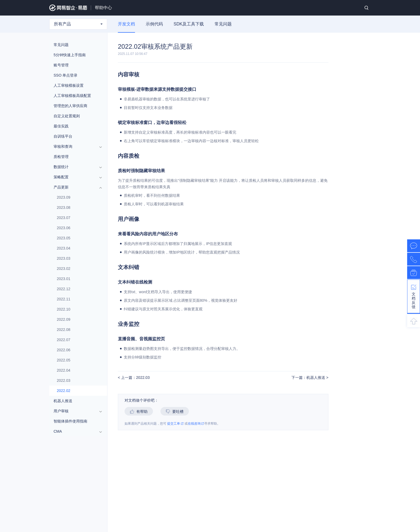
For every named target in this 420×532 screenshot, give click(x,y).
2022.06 (64, 350)
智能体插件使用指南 (70, 421)
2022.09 (64, 319)
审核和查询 (76, 146)
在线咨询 (196, 424)
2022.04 (64, 370)
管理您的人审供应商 (70, 106)
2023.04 (64, 248)
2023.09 (64, 197)
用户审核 (76, 411)
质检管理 (61, 157)
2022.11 (64, 299)
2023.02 (64, 269)
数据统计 (76, 167)
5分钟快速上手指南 (70, 55)
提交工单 (175, 424)
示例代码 (154, 24)
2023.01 (64, 279)
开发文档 (126, 24)
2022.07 (64, 340)
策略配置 (76, 177)
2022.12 (64, 289)
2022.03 (64, 380)
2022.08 (64, 330)
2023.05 (64, 238)
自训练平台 (63, 136)
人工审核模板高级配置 (72, 96)
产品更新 (76, 187)
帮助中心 (103, 8)
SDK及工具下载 (189, 24)
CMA (76, 431)
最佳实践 (61, 126)
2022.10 (64, 309)
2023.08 (64, 207)
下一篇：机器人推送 (309, 378)
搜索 (366, 8)
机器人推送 (63, 401)
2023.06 (64, 228)
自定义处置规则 (67, 116)
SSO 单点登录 (65, 75)
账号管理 (61, 65)
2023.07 (64, 218)
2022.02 (64, 391)
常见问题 (223, 24)
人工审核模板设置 (69, 85)
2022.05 (64, 360)
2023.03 (64, 258)
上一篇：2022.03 (135, 378)
